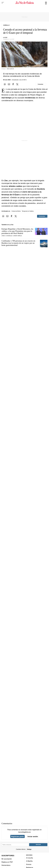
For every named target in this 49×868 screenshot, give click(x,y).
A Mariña (29, 861)
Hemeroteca (6, 865)
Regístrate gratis (17, 836)
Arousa (29, 864)
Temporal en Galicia (28, 211)
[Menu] (3, 3)
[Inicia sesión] (46, 3)
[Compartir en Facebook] (13, 84)
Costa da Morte (16, 211)
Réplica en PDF (7, 862)
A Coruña (30, 858)
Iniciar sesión (33, 836)
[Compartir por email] (9, 84)
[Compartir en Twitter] (17, 84)
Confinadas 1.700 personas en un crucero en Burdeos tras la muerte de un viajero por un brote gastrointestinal (18, 243)
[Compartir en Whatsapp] (5, 84)
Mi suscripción (7, 859)
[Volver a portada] (24, 3)
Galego (29, 849)
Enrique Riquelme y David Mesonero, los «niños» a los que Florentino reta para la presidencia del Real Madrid (17, 231)
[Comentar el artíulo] (41, 84)
